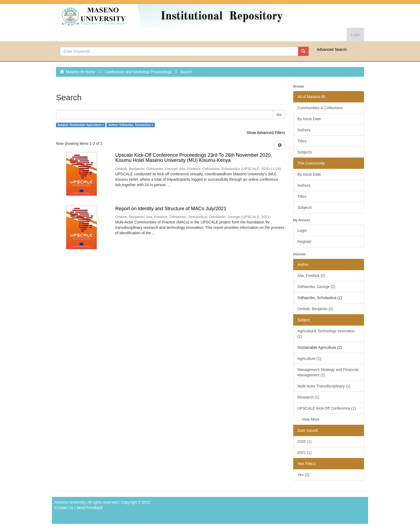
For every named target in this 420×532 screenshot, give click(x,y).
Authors (304, 130)
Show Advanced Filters (266, 133)
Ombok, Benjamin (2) (315, 309)
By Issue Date (309, 119)
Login (302, 230)
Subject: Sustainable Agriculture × (81, 125)
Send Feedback (90, 508)
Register (305, 242)
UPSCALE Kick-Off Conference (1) (327, 408)
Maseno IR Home (81, 72)
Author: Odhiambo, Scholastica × (131, 125)
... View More (309, 419)
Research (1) (309, 397)
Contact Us (64, 508)
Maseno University (70, 502)
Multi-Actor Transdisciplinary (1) (324, 386)
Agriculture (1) (309, 359)
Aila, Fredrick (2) (311, 276)
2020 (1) (305, 441)
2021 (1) (305, 453)
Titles (302, 141)
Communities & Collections (320, 108)
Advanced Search (332, 49)
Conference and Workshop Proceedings (138, 72)
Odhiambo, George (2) (316, 287)
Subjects (305, 152)
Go (279, 115)
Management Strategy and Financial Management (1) (328, 372)
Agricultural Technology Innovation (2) (326, 334)
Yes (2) (304, 475)
